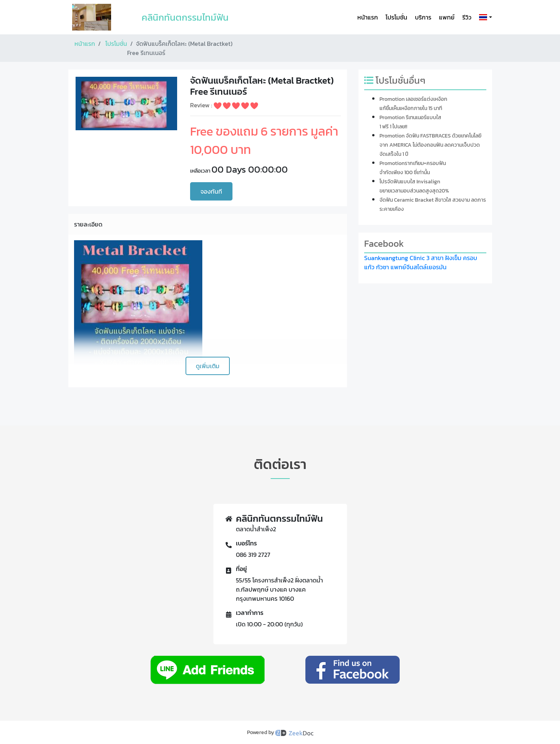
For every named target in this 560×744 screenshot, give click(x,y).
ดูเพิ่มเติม (208, 366)
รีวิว (467, 17)
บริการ (423, 17)
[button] (484, 17)
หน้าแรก (368, 17)
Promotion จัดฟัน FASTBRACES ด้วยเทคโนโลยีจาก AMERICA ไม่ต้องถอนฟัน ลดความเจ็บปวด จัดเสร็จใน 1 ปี (430, 145)
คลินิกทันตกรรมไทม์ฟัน (185, 17)
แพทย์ (447, 17)
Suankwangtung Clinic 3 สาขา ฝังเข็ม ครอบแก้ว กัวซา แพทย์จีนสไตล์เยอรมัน (421, 262)
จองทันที (211, 191)
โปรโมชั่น (396, 17)
